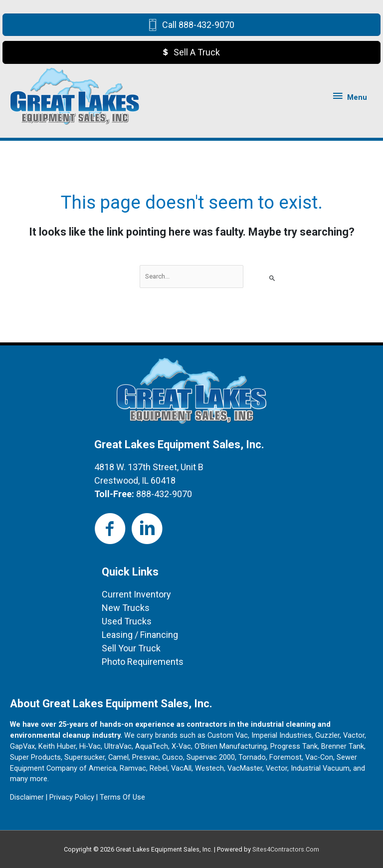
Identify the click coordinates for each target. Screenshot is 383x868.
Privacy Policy (72, 797)
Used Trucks (127, 621)
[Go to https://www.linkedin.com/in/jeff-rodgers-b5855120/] (147, 529)
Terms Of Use (122, 797)
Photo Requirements (143, 662)
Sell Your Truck (131, 648)
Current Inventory (136, 594)
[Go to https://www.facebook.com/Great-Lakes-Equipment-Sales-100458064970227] (110, 529)
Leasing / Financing (140, 635)
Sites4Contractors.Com (286, 849)
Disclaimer (27, 797)
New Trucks (126, 608)
